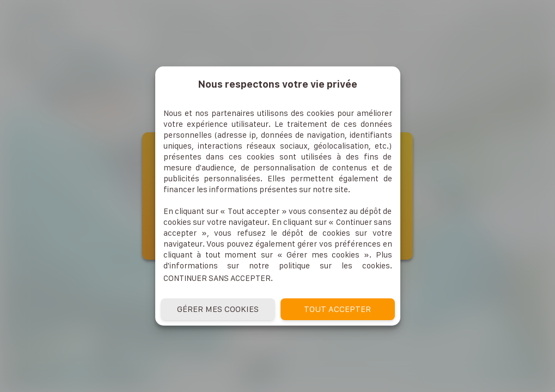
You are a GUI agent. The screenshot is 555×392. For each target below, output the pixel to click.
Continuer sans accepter (217, 278)
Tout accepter (337, 309)
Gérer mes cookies (218, 309)
